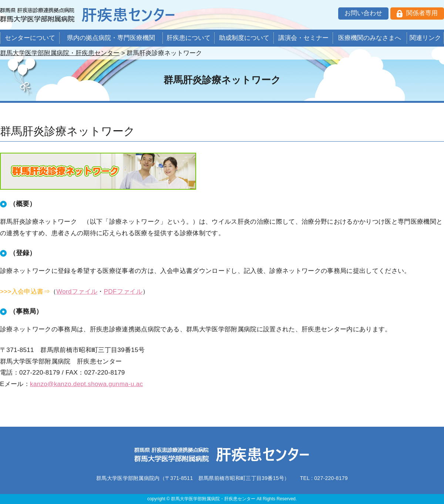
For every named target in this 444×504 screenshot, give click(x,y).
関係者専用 (422, 13)
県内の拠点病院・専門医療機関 (111, 38)
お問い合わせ (363, 13)
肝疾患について (189, 38)
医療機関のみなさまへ (370, 38)
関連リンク (425, 38)
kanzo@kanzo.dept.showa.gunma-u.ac (86, 384)
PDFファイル (123, 292)
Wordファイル (77, 292)
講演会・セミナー (303, 38)
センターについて (30, 38)
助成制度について (244, 38)
